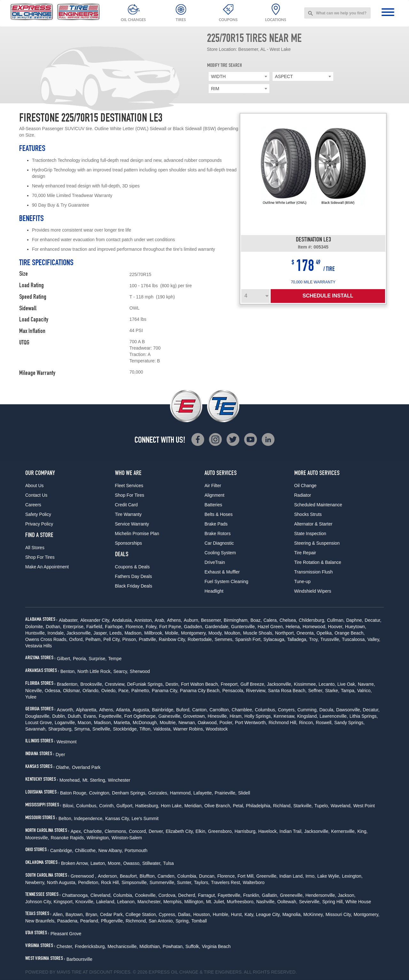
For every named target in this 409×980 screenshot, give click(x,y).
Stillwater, (152, 863)
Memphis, (173, 902)
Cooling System (220, 553)
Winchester (119, 780)
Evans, (90, 716)
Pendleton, (89, 882)
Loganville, (65, 723)
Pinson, (130, 639)
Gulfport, (125, 806)
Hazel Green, (271, 627)
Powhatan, (173, 946)
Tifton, (145, 729)
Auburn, (192, 620)
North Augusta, (62, 882)
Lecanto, (327, 684)
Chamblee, (243, 710)
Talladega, (297, 639)
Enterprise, (74, 627)
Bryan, (92, 914)
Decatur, (373, 620)
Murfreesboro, (241, 902)
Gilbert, (64, 659)
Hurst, (237, 914)
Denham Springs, (129, 793)
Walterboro (254, 882)
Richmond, (136, 921)
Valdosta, (162, 729)
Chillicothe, (86, 850)
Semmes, (224, 639)
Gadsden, (194, 627)
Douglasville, (38, 716)
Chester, (65, 946)
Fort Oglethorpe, (141, 716)
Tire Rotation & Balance (318, 562)
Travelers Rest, (226, 882)
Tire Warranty (128, 514)
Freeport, (230, 684)
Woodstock (217, 729)
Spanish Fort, (248, 639)
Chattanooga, (75, 895)
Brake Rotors (218, 533)
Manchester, (150, 902)
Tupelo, (322, 806)
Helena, (293, 627)
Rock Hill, (110, 882)
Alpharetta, (87, 710)
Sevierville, (310, 902)
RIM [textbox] (215, 89)
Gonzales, (158, 793)
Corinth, (107, 806)
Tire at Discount (92, 972)
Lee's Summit (145, 818)
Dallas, (185, 914)
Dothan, (54, 627)
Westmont (67, 742)
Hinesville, (218, 716)
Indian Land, (292, 876)
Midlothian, (150, 946)
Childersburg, (312, 620)
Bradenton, (68, 684)
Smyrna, (82, 729)
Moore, (115, 863)
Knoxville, (85, 902)
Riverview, (256, 691)
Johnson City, (39, 902)
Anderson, (108, 876)
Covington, (100, 793)
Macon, (85, 723)
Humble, (221, 914)
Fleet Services (129, 486)
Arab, (160, 620)
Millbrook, (154, 633)
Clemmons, (116, 831)
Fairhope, (115, 627)
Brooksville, (92, 684)
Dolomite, (35, 627)
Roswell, (324, 723)
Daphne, (355, 620)
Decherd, (187, 895)
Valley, (374, 639)
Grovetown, (195, 716)
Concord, (138, 831)
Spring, (183, 921)
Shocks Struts (308, 514)
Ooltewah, (287, 902)
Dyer (60, 755)
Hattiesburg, (147, 806)
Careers (33, 505)
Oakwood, (208, 723)
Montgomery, (194, 633)
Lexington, (352, 876)
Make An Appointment (47, 567)
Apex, (76, 831)
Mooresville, (37, 838)
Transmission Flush (314, 572)
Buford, (183, 710)
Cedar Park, (112, 914)
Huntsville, (36, 633)
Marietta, (122, 723)
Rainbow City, (172, 639)
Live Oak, (347, 684)
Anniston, (144, 620)
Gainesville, (170, 716)
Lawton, (98, 863)
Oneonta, (306, 633)
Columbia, (187, 876)
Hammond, (181, 793)
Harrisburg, (246, 831)
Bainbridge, (163, 710)
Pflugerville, (112, 921)
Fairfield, (95, 627)
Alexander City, (95, 620)
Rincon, (307, 723)
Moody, (216, 633)
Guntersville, (243, 627)
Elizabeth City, (180, 831)
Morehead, (70, 780)
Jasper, (100, 633)
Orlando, (91, 691)
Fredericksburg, (90, 946)
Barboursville (79, 959)
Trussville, (331, 639)
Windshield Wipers (313, 591)
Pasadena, (68, 921)
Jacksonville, (79, 633)
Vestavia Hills (39, 646)
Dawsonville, (349, 710)
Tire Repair (305, 553)
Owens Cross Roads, (46, 639)
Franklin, (252, 895)
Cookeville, (146, 895)
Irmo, (311, 876)
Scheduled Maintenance (318, 505)
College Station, (141, 914)
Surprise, (97, 659)
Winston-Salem (127, 838)
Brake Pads (216, 524)
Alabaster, (69, 620)
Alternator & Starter (313, 524)
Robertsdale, (200, 639)
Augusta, (141, 710)
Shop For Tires (40, 557)
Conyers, (287, 710)
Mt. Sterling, (94, 780)
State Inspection (310, 533)
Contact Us (36, 495)
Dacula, (327, 710)
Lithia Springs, (364, 716)
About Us (35, 486)
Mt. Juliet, (216, 902)
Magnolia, (292, 914)
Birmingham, (236, 620)
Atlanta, (123, 710)
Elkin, (201, 831)
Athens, (174, 620)
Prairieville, (226, 793)
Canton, (200, 710)
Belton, (66, 818)
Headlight (214, 591)
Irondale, (56, 633)
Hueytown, (356, 627)
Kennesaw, (285, 716)
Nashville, (266, 902)
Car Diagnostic (219, 543)
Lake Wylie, (329, 876)
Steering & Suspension (317, 543)
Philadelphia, (259, 806)
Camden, (167, 876)
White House (358, 902)
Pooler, (227, 723)
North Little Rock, (94, 671)
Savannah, (36, 729)
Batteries (213, 505)
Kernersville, (343, 831)
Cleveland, (101, 895)
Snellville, (102, 729)
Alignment (214, 495)
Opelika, (325, 633)
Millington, (194, 902)
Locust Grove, (39, 723)
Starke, (332, 691)
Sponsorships (129, 543)
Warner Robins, (189, 729)
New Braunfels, (40, 921)
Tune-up (303, 581)
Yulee (31, 697)
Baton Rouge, (74, 793)
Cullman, (336, 620)
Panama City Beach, (200, 691)
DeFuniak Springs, (146, 684)
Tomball (199, 921)
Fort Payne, (171, 627)
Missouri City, (339, 914)
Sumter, (185, 882)
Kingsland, (308, 716)
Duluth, (75, 716)
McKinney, (313, 914)
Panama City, (165, 691)
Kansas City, (118, 818)
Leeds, (116, 633)
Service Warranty (132, 524)
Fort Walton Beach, (200, 684)
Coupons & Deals (132, 567)
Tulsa (168, 863)
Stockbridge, (126, 729)
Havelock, (268, 831)
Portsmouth (136, 850)
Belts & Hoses (219, 514)
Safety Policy (38, 514)
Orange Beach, (350, 633)
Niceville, (34, 691)
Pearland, (90, 921)
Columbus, (266, 710)
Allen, (58, 914)
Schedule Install (328, 296)
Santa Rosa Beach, (287, 691)
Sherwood (140, 671)
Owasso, (132, 863)
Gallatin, (270, 895)
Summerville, (162, 882)
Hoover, (336, 627)
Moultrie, (168, 723)
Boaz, (256, 620)
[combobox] (337, 13)
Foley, (152, 627)
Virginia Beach (216, 946)
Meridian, (194, 806)
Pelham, (93, 639)
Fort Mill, (246, 876)
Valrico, (365, 691)
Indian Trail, (291, 831)
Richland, (282, 806)
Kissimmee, (305, 684)
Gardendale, (217, 627)
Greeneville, (292, 895)
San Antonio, (161, 921)
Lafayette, (203, 793)
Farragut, (207, 895)
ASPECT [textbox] (284, 76)
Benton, (68, 671)
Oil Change (305, 486)
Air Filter (213, 486)
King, (362, 831)
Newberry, (35, 882)
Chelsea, (288, 620)
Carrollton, (220, 710)
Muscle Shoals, (258, 633)
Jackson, (347, 895)
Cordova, (168, 895)
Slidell (244, 793)
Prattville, (148, 639)
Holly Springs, (258, 716)
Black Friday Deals (134, 586)
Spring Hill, (333, 902)
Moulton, (233, 633)
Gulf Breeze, (253, 684)
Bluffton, (148, 876)
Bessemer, (212, 620)
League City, (268, 914)
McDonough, (145, 723)
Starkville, (303, 806)
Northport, (285, 633)
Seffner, (316, 691)
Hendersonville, (321, 895)
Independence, (89, 818)
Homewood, (315, 627)
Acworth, (66, 710)
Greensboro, (220, 831)
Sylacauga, (274, 639)
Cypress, (168, 914)
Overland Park (86, 767)
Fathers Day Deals (134, 576)
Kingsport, (64, 902)
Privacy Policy (39, 524)
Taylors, (202, 882)
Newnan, (187, 723)
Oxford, (76, 639)
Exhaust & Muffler (222, 572)
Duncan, (207, 876)
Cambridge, (62, 850)
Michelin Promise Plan (137, 533)
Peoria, (80, 659)
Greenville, (267, 876)
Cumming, (308, 710)
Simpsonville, (135, 882)
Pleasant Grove (66, 934)
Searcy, (121, 671)
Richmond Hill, (283, 723)
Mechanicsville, (123, 946)
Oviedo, (109, 691)
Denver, (156, 831)
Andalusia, (122, 620)
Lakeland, (106, 902)
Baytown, (75, 914)
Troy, (314, 639)
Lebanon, (126, 902)
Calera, (270, 620)
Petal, (239, 806)
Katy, (249, 914)
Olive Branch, (218, 806)
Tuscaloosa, (354, 639)
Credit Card (127, 505)
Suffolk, (193, 946)
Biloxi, (69, 806)
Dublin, (59, 716)
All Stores (35, 548)
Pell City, (112, 639)
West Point (364, 806)
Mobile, (172, 633)
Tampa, (348, 691)
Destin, (173, 684)
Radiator (303, 495)
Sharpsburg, (60, 729)
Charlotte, (93, 831)
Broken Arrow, (75, 863)
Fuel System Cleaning (226, 581)
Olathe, (63, 767)
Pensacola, (233, 691)
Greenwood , (83, 876)
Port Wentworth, (251, 723)
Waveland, (341, 806)
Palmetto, (141, 691)
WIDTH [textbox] (219, 76)
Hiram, (236, 716)
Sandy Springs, (349, 723)
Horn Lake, (172, 806)
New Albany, (111, 850)
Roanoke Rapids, (68, 838)
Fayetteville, (111, 716)
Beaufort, (129, 876)
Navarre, (367, 684)
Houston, (202, 914)
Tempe (115, 659)
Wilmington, (98, 838)
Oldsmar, (72, 691)
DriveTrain (215, 562)
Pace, (124, 691)
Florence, (135, 627)
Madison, (134, 633)
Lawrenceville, (334, 716)
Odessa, (53, 691)
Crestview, (115, 684)
